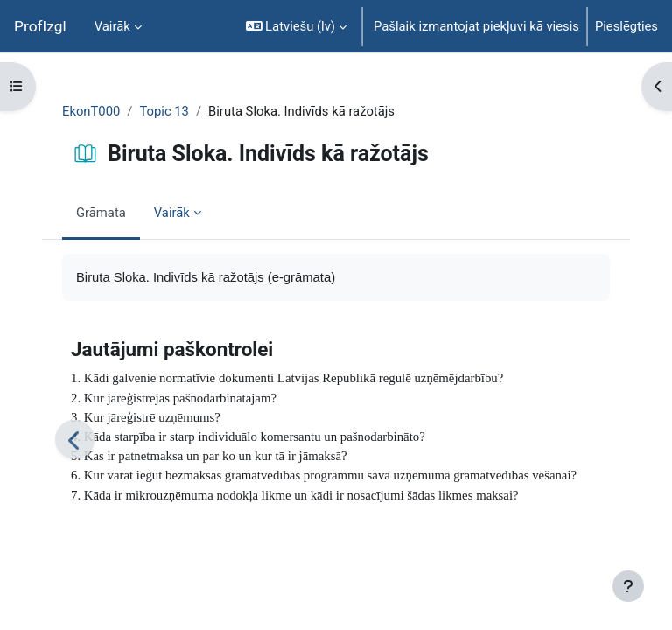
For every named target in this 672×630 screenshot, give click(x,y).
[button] (296, 26)
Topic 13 (164, 111)
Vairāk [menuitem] (112, 26)
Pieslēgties (626, 26)
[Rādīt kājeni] (628, 586)
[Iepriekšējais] (75, 440)
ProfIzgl (40, 26)
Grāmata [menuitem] (101, 213)
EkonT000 (91, 111)
